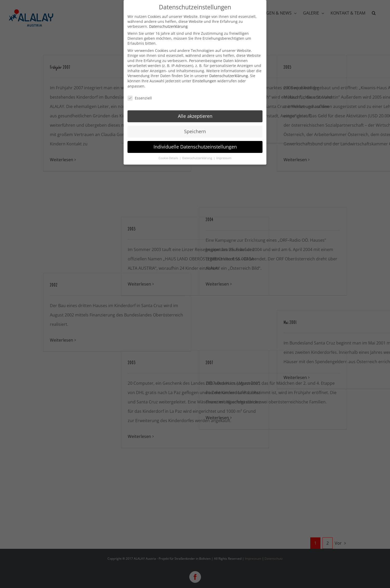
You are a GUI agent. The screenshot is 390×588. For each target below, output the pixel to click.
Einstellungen (204, 79)
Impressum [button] (224, 156)
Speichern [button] (195, 130)
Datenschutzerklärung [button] (198, 156)
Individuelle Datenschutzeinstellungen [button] (195, 145)
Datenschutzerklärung (168, 25)
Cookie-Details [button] (169, 156)
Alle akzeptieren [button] (195, 114)
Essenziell (140, 96)
